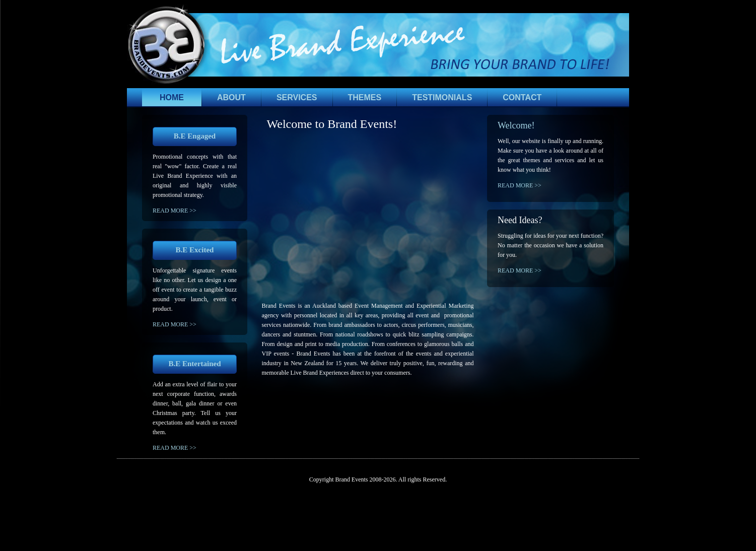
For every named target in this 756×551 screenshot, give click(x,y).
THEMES (365, 97)
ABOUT (231, 97)
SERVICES (297, 97)
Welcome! (516, 125)
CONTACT (522, 97)
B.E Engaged (195, 136)
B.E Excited (195, 250)
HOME (172, 97)
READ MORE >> (175, 211)
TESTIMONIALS (442, 97)
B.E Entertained (194, 364)
